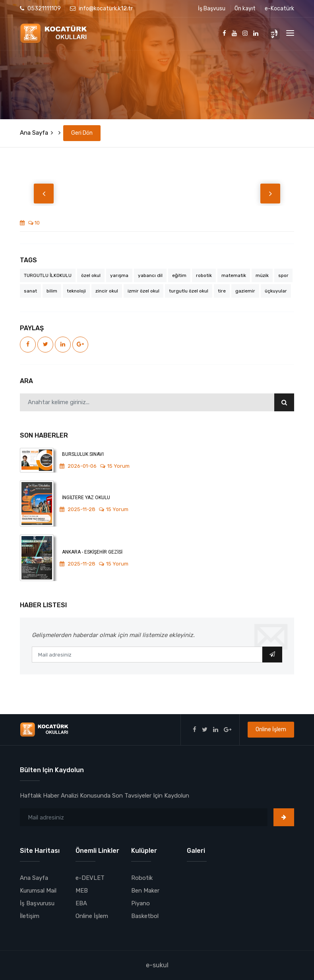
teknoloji (76, 291)
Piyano (141, 903)
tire (222, 291)
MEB (82, 891)
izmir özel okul (143, 291)
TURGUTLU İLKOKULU (48, 275)
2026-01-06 (78, 466)
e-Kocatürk (279, 9)
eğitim (179, 275)
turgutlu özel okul (189, 291)
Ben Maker (145, 891)
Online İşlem (271, 729)
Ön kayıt (245, 9)
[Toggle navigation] (290, 33)
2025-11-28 (78, 509)
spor (283, 275)
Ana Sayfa (34, 133)
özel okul (91, 275)
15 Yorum (115, 466)
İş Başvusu (212, 9)
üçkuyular (276, 291)
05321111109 (40, 9)
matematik (234, 275)
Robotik (142, 878)
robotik (204, 275)
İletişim (30, 916)
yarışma (119, 275)
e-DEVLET (90, 878)
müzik (262, 275)
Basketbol (145, 916)
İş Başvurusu (37, 903)
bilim (52, 291)
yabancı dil (150, 275)
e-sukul (157, 965)
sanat (30, 291)
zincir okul (107, 291)
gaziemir (245, 291)
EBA (81, 903)
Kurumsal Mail (38, 891)
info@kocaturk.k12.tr (101, 9)
